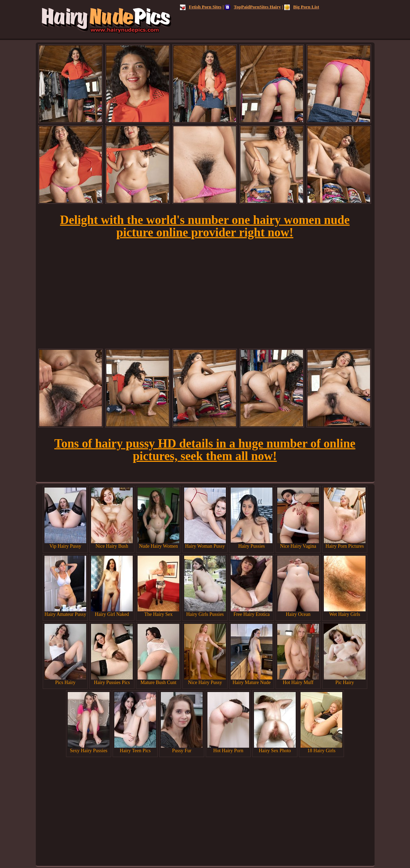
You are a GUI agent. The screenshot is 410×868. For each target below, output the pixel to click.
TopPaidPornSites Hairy (253, 7)
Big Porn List (302, 7)
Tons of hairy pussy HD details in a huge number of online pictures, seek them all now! (205, 450)
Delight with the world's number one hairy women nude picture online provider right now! (205, 226)
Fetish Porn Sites (201, 7)
